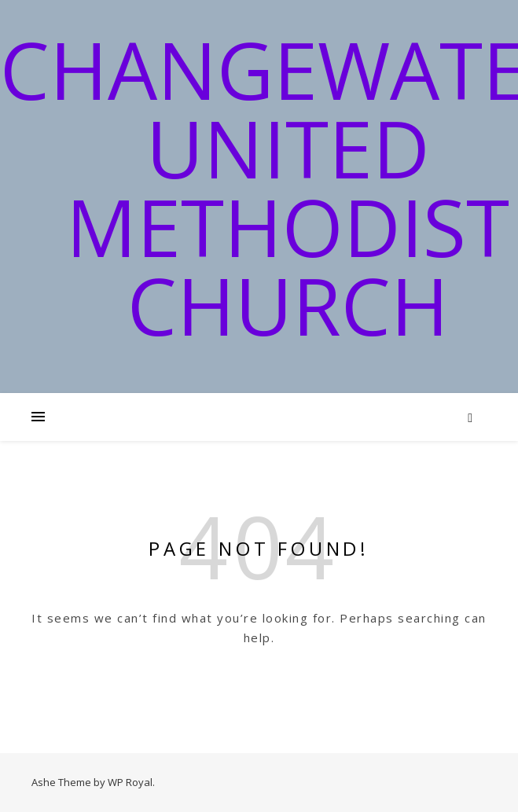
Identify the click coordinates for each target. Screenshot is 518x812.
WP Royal (130, 782)
